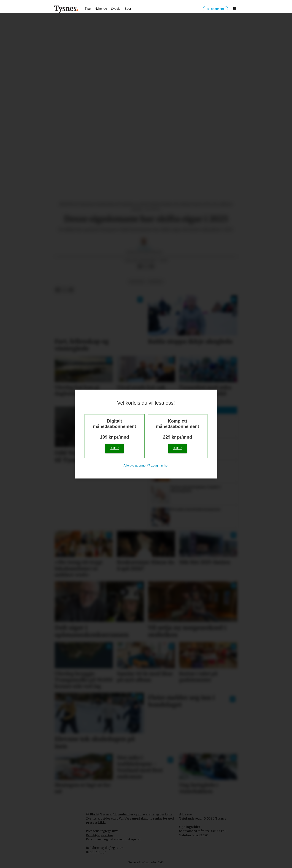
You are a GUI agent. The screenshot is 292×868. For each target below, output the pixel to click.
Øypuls (116, 9)
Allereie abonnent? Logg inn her (146, 465)
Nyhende (101, 9)
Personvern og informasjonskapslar (113, 839)
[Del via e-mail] (152, 266)
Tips (88, 9)
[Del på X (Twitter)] (146, 266)
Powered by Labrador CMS (146, 862)
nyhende (155, 282)
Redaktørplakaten (99, 835)
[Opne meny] (235, 9)
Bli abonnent (215, 9)
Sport (129, 9)
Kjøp (115, 448)
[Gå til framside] (66, 9)
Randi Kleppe (96, 852)
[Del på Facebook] (140, 266)
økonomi (137, 282)
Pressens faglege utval (103, 831)
